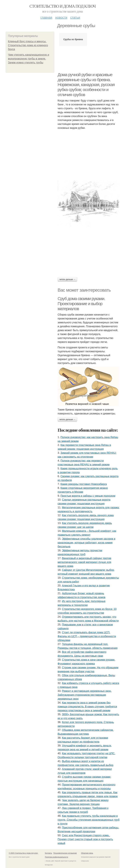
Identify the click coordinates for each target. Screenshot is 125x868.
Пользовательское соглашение (65, 853)
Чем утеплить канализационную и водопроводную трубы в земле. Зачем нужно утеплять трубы (29, 59)
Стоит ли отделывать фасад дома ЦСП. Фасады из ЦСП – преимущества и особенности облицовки (87, 636)
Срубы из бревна (73, 39)
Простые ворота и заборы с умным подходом (88, 496)
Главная (46, 17)
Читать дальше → (67, 279)
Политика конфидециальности (56, 857)
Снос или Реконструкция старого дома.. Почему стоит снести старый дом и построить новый (85, 839)
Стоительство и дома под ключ (62, 6)
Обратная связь (87, 853)
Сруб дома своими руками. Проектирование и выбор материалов (81, 304)
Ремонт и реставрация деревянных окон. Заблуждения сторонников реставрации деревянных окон (85, 695)
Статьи (75, 17)
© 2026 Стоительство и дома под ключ (23, 853)
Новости (61, 17)
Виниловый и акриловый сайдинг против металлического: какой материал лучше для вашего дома (84, 562)
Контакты (48, 853)
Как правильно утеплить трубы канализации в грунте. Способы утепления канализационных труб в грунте (89, 820)
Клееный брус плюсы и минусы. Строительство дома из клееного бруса (28, 45)
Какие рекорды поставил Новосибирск (84, 484)
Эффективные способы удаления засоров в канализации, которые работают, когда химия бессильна (86, 543)
